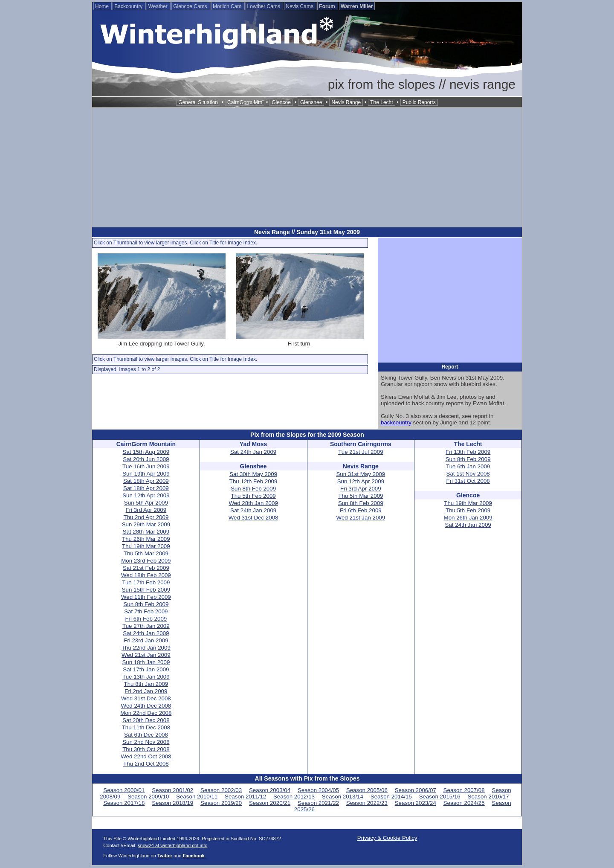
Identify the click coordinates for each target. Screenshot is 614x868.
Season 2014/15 (391, 797)
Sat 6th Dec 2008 (146, 735)
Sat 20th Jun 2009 (146, 459)
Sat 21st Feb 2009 (146, 568)
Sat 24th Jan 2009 (146, 633)
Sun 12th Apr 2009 (146, 495)
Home (103, 6)
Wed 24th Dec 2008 (146, 706)
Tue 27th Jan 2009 (146, 626)
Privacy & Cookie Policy (387, 838)
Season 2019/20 (221, 803)
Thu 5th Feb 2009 (253, 496)
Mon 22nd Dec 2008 (146, 713)
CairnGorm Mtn (245, 102)
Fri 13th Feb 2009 (468, 452)
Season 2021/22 (318, 803)
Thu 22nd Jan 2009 (146, 648)
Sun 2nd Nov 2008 (146, 742)
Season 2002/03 (221, 790)
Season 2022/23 (367, 803)
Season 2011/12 (245, 797)
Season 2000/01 (124, 790)
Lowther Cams (265, 6)
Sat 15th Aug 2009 (146, 452)
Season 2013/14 (343, 797)
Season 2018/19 (172, 803)
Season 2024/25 (464, 803)
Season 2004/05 (318, 790)
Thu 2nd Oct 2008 (146, 764)
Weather (159, 6)
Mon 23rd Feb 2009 (146, 561)
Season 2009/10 (148, 797)
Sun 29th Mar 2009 (146, 524)
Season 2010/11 (197, 797)
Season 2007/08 (464, 790)
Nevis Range (346, 102)
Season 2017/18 (124, 803)
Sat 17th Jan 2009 (146, 669)
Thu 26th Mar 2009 (146, 539)
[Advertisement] (307, 168)
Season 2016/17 (488, 797)
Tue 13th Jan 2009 (146, 677)
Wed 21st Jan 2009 (146, 655)
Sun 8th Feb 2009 (146, 604)
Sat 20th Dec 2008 (146, 720)
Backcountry (129, 6)
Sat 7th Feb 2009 (146, 611)
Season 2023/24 (416, 803)
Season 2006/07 (416, 790)
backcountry (396, 422)
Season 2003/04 (270, 790)
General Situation (198, 102)
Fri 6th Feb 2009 (146, 619)
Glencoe (281, 102)
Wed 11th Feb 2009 (146, 597)
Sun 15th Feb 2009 (146, 590)
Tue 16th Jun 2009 (146, 466)
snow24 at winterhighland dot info (172, 845)
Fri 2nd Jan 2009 (146, 691)
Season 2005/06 (367, 790)
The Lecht (381, 102)
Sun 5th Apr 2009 (146, 503)
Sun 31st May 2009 (361, 474)
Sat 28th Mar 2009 (146, 532)
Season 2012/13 (294, 797)
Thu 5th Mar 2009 (146, 553)
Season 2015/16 (440, 797)
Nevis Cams (300, 6)
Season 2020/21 (270, 803)
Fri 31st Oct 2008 (468, 481)
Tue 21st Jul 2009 (361, 452)
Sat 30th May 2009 (253, 474)
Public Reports (419, 102)
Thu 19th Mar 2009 (146, 546)
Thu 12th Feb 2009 (253, 481)
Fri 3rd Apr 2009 (146, 510)
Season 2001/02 (172, 790)
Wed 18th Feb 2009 (146, 575)
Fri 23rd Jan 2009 (146, 640)
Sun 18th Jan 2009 (146, 662)
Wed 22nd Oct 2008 (146, 756)
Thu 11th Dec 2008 (146, 727)
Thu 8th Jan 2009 (146, 684)
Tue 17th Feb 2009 (146, 582)
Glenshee (311, 102)
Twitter (165, 856)
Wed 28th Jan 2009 (253, 503)
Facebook (194, 856)
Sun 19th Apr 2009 (146, 474)
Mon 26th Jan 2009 (468, 518)
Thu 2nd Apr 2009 (146, 517)
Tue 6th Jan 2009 (468, 466)
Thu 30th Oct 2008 (146, 749)
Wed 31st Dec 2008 (146, 698)
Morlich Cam (228, 6)
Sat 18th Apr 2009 (146, 481)
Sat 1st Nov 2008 (468, 474)
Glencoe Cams (191, 6)
